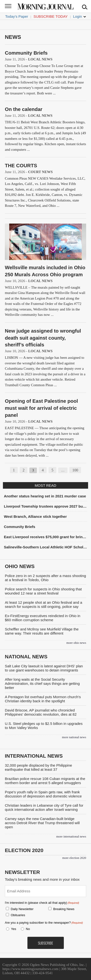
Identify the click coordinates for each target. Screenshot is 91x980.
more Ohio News (76, 643)
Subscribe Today (51, 16)
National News (26, 657)
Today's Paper (17, 16)
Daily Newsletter (22, 909)
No (28, 929)
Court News (40, 172)
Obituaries (18, 915)
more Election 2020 (74, 858)
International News (34, 756)
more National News (74, 737)
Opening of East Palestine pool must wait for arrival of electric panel (41, 408)
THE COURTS (21, 165)
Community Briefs (26, 53)
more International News (71, 837)
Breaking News (64, 909)
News (13, 37)
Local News (40, 59)
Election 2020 (24, 850)
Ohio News (20, 566)
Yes (13, 929)
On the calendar (24, 109)
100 (75, 470)
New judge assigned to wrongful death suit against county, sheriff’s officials (43, 338)
